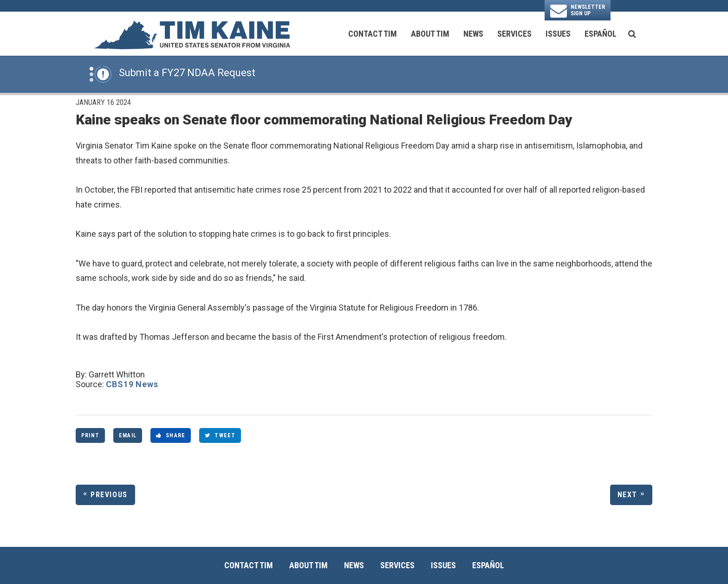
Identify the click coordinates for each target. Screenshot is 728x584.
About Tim (430, 34)
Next (627, 495)
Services (514, 34)
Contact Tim (373, 34)
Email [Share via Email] (128, 435)
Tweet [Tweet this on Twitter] (220, 435)
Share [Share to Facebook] (171, 435)
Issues (558, 34)
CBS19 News (132, 384)
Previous (109, 495)
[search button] (632, 34)
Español (601, 34)
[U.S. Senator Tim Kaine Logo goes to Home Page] (192, 34)
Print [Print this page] (90, 435)
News (473, 34)
